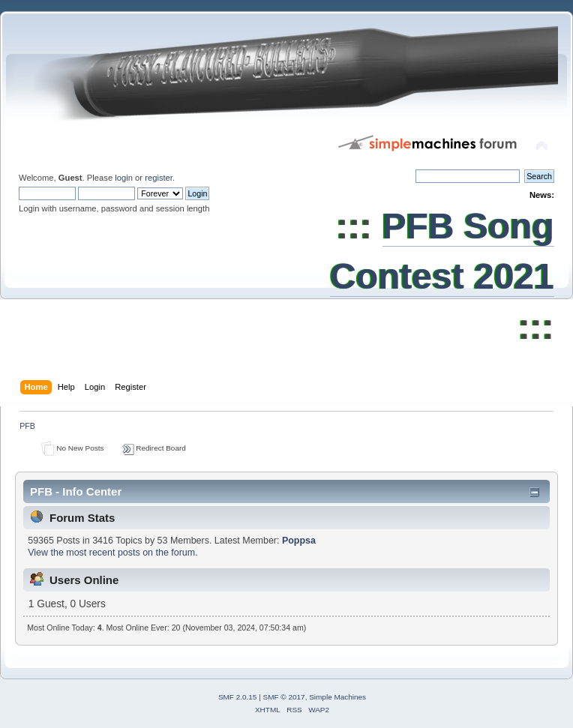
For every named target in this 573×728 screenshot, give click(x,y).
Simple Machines (337, 697)
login (124, 178)
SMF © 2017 (284, 697)
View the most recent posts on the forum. (112, 553)
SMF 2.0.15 (238, 697)
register (159, 178)
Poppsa (299, 541)
